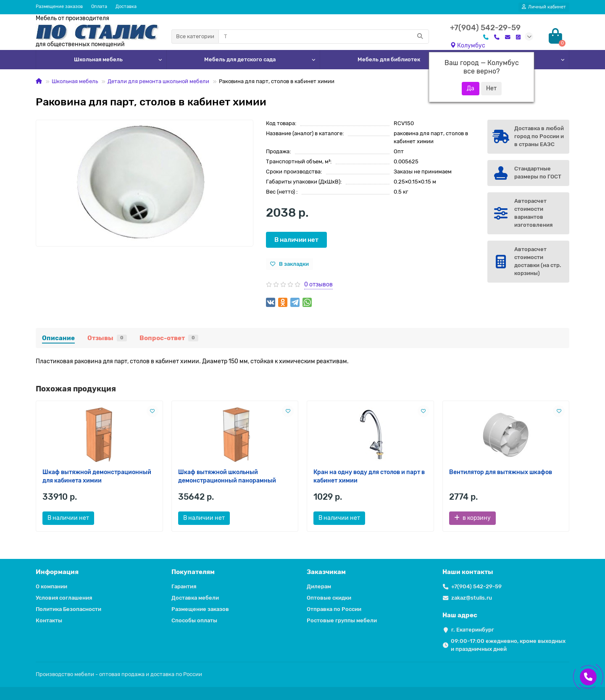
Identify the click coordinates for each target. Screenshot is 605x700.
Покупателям (193, 572)
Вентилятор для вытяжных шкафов (501, 472)
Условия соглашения (64, 598)
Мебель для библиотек (389, 59)
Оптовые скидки (329, 598)
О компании (51, 586)
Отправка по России (334, 609)
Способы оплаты (194, 620)
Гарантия (184, 586)
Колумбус (468, 46)
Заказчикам (326, 572)
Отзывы (107, 338)
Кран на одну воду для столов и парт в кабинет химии (369, 476)
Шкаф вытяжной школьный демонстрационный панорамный (227, 476)
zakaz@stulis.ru (472, 598)
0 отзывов (318, 284)
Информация (57, 572)
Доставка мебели (195, 598)
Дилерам (319, 586)
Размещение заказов (59, 7)
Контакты (49, 620)
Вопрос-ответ (169, 338)
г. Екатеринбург (473, 630)
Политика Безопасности (68, 609)
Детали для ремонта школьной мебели (158, 81)
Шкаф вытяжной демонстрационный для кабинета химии (97, 476)
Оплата (99, 7)
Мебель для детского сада (240, 59)
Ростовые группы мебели (342, 620)
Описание (58, 338)
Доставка (126, 7)
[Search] (324, 37)
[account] (544, 7)
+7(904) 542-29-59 (476, 586)
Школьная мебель (98, 59)
